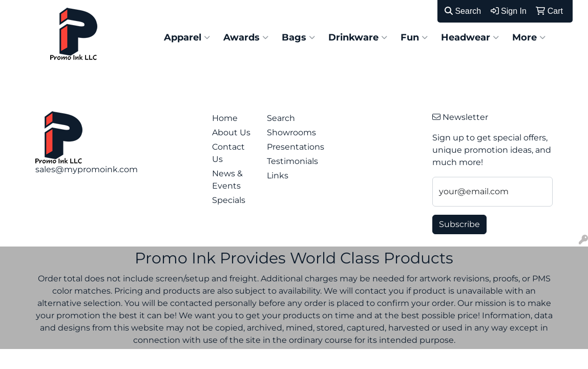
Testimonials (288, 161)
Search (463, 11)
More (529, 37)
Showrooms (288, 132)
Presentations (288, 147)
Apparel (187, 37)
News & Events (227, 180)
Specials (229, 200)
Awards (246, 37)
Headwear (470, 37)
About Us (231, 132)
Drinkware (358, 37)
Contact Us (228, 153)
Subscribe (459, 224)
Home (225, 118)
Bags (298, 37)
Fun (414, 37)
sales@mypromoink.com (87, 169)
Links (278, 176)
